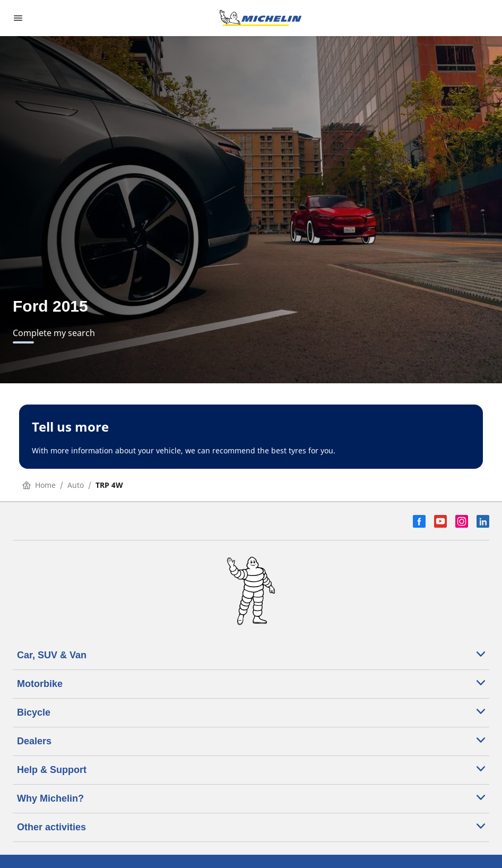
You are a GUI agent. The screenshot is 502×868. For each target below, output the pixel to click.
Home (39, 485)
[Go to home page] (261, 18)
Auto (76, 485)
